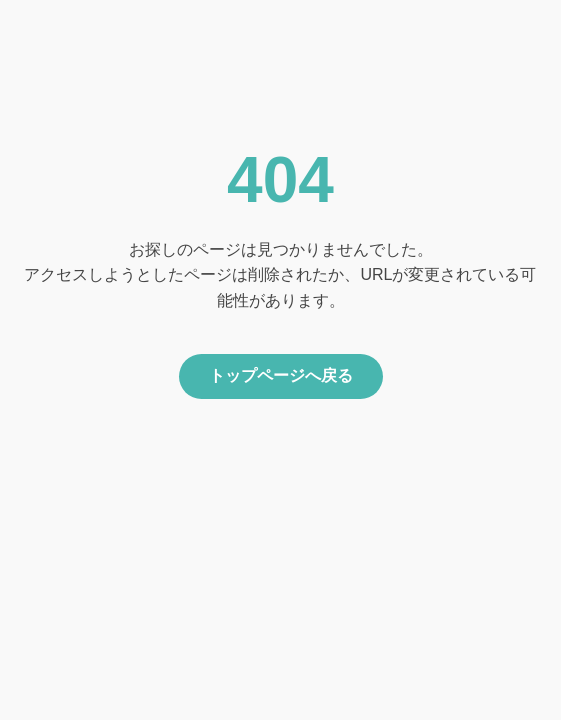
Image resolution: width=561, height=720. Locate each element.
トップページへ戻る (281, 375)
